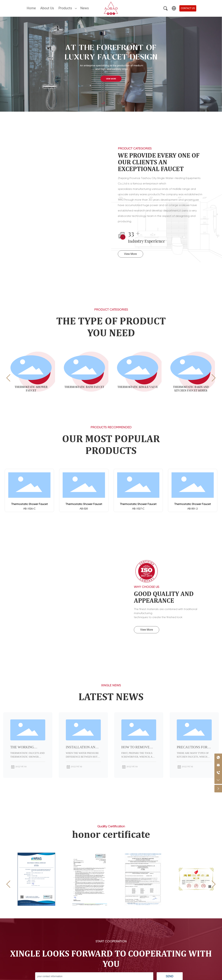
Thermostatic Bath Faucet (84, 387)
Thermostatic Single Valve (138, 387)
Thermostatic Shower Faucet (31, 389)
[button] (8, 378)
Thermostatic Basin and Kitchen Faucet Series (191, 389)
